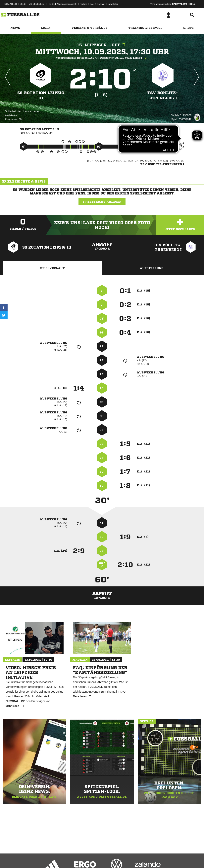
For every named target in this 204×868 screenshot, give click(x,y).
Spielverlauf (52, 268)
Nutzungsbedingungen (53, 859)
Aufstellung (152, 268)
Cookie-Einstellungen (120, 859)
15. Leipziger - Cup (102, 45)
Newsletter (113, 4)
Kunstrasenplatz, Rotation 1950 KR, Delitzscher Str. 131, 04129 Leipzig (102, 58)
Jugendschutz (75, 859)
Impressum (8, 859)
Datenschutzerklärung (28, 859)
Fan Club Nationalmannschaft (62, 4)
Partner (83, 4)
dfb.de (23, 4)
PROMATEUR (10, 4)
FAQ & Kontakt (97, 4)
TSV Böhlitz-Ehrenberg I (163, 95)
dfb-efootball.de (37, 4)
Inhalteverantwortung (95, 859)
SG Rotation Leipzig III (41, 95)
